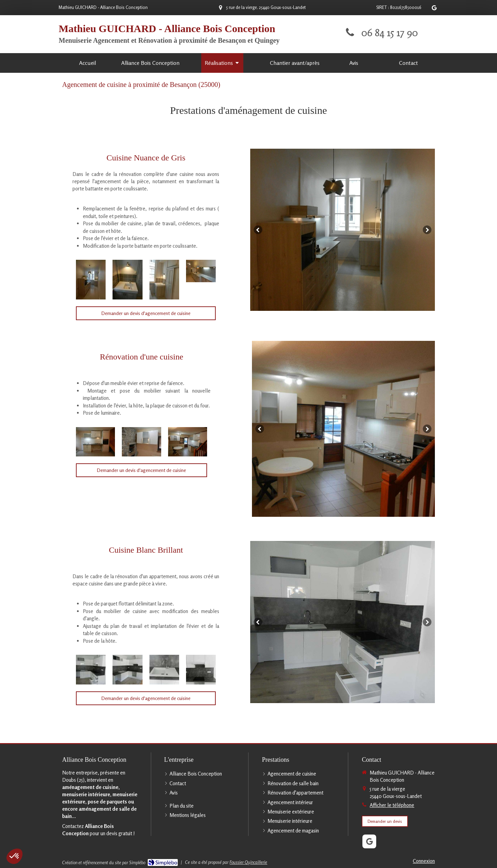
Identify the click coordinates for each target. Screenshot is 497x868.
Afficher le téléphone (392, 805)
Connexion (424, 861)
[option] (343, 230)
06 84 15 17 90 (390, 32)
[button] (14, 856)
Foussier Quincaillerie (248, 862)
